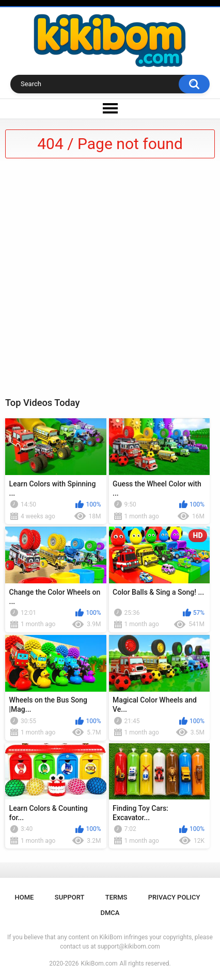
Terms (116, 897)
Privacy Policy (174, 897)
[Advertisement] (110, 281)
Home (25, 897)
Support (70, 897)
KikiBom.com (99, 963)
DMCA (110, 913)
